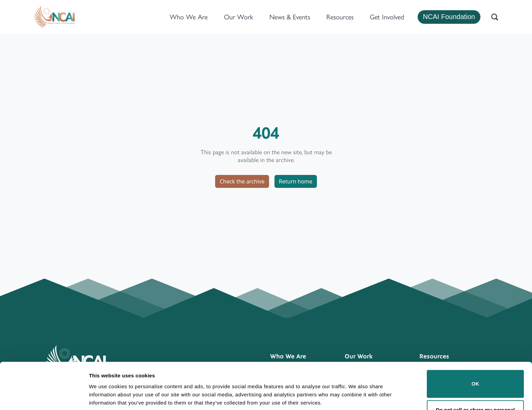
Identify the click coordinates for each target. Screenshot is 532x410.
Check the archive (242, 181)
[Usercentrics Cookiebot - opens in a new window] (44, 397)
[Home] (54, 17)
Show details (105, 395)
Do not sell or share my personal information (476, 388)
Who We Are (189, 17)
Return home (296, 181)
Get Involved (387, 17)
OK (476, 358)
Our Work (239, 17)
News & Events (290, 17)
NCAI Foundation (449, 17)
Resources (340, 17)
